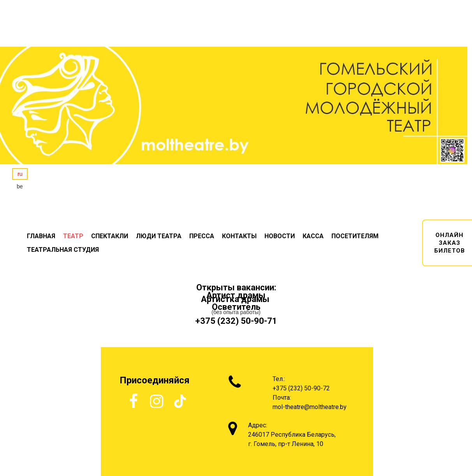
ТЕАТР (73, 236)
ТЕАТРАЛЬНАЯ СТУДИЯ (63, 250)
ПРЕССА (202, 236)
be (20, 186)
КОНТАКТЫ (239, 236)
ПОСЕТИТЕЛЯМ (355, 236)
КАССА (313, 236)
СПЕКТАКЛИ (110, 236)
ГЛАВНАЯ (41, 236)
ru (20, 174)
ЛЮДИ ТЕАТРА (159, 236)
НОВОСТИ (280, 236)
